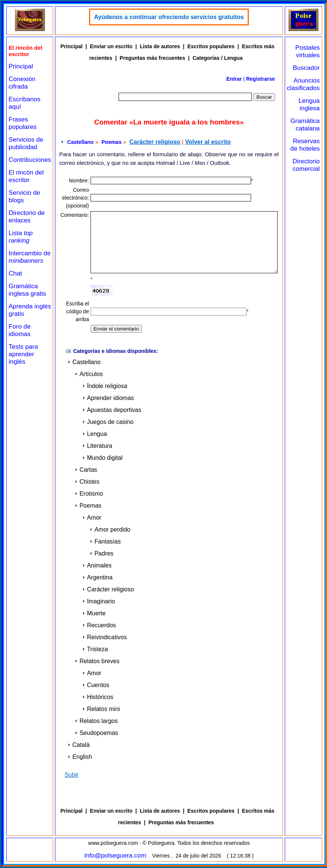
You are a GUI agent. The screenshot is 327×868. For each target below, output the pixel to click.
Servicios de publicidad (26, 143)
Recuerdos (99, 625)
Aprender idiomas (108, 398)
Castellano (81, 142)
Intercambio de (30, 257)
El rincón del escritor (26, 176)
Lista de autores (160, 46)
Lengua (94, 434)
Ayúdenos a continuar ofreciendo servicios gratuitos (169, 17)
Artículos (89, 374)
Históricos (98, 697)
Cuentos (96, 685)
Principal (21, 66)
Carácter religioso (155, 142)
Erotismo (89, 494)
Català (79, 745)
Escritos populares (211, 46)
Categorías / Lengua (218, 58)
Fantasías (105, 541)
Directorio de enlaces (27, 217)
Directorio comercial (306, 165)
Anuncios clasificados (303, 84)
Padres (102, 553)
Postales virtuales (307, 51)
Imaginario (99, 601)
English (80, 757)
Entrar (234, 79)
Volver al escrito (208, 142)
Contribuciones (30, 160)
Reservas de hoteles (305, 145)
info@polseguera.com (115, 855)
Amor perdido (110, 530)
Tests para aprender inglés (23, 354)
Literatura (97, 446)
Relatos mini (101, 709)
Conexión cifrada (22, 83)
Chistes (87, 482)
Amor (92, 518)
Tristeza (95, 649)
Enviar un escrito (111, 46)
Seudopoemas (96, 733)
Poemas (111, 142)
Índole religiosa (105, 386)
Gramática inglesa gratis (27, 290)
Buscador (306, 68)
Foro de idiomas (20, 330)
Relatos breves (97, 661)
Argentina (97, 577)
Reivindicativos (105, 637)
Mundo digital (102, 458)
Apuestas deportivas (112, 410)
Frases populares (23, 123)
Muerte (94, 613)
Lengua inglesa (309, 104)
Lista (21, 237)
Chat (15, 273)
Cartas (86, 470)
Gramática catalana (305, 125)
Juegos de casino (108, 422)
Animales (97, 565)
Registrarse (261, 79)
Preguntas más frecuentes (152, 58)
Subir (71, 775)
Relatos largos (96, 721)
